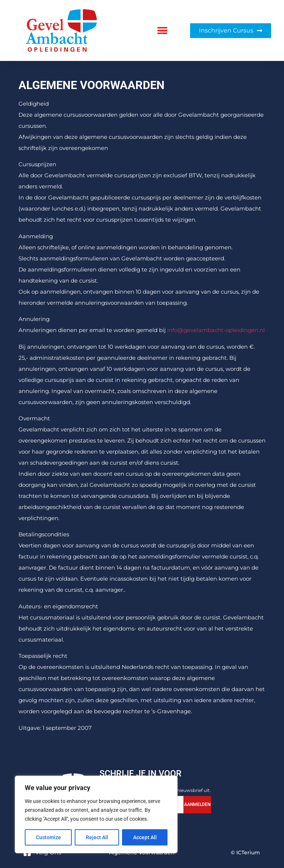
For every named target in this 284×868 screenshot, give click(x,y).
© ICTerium (245, 852)
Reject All (97, 837)
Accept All (145, 837)
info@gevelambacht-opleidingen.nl (216, 330)
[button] (163, 30)
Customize (48, 837)
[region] (96, 814)
